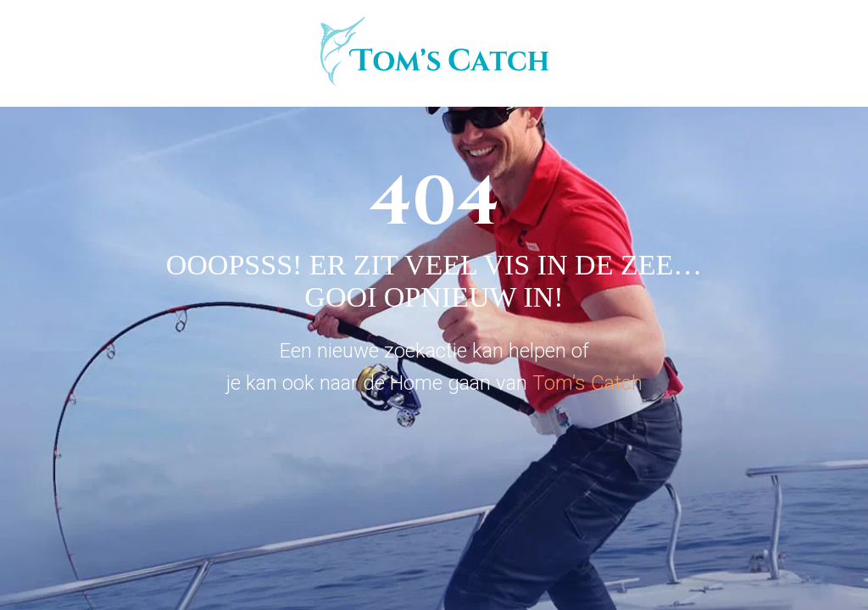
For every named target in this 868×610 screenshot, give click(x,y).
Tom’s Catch (587, 383)
